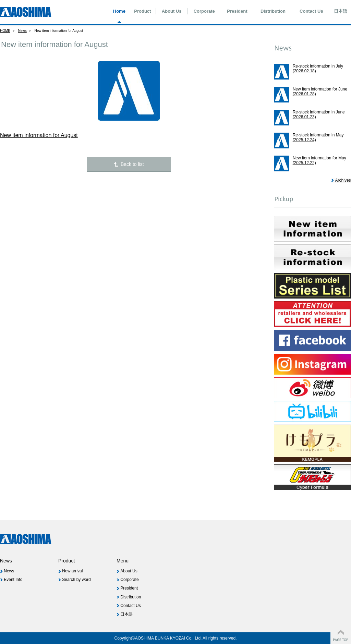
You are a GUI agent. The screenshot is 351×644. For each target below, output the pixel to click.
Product (142, 11)
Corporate (204, 11)
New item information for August (39, 135)
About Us (172, 11)
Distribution (273, 11)
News (22, 31)
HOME (5, 31)
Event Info (13, 580)
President (237, 11)
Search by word (76, 580)
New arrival (72, 571)
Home (119, 11)
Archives (343, 180)
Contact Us (311, 11)
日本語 (341, 11)
